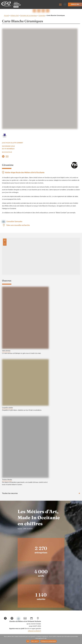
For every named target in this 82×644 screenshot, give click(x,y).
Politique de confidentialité (49, 641)
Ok (28, 641)
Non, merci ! (35, 641)
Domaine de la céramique (29, 16)
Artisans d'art (15, 16)
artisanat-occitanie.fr (34, 631)
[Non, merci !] (80, 639)
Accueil (6, 16)
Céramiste (42, 16)
